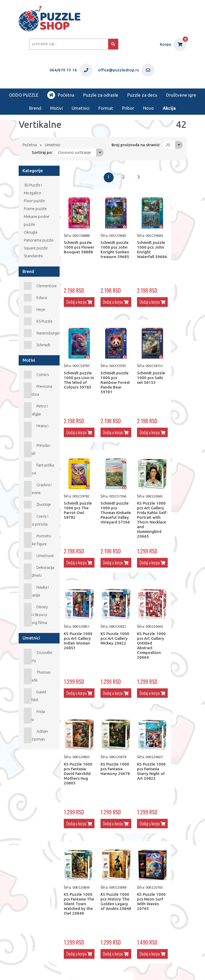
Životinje (44, 504)
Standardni (33, 256)
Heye (41, 309)
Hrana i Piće (36, 430)
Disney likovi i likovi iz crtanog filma (36, 615)
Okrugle (31, 232)
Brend (35, 108)
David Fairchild (35, 696)
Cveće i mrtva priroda (36, 520)
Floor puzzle (34, 201)
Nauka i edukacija (36, 591)
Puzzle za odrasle (101, 95)
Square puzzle (36, 248)
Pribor (128, 108)
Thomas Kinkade (37, 676)
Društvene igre (181, 95)
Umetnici (81, 108)
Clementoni (46, 286)
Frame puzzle (35, 209)
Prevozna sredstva (38, 390)
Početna (61, 95)
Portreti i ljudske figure (38, 540)
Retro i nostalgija (36, 410)
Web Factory (39, 970)
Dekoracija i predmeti (39, 571)
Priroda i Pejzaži (37, 449)
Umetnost (45, 556)
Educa (42, 298)
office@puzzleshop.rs (81, 966)
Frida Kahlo (35, 716)
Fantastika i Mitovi (39, 469)
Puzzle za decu (142, 95)
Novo (148, 108)
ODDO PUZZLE (24, 95)
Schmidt (43, 345)
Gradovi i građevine (38, 489)
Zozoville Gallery (38, 656)
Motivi (56, 108)
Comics (43, 374)
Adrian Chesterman (36, 735)
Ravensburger (48, 333)
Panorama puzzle (39, 240)
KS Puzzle (44, 321)
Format (106, 108)
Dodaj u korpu (77, 303)
